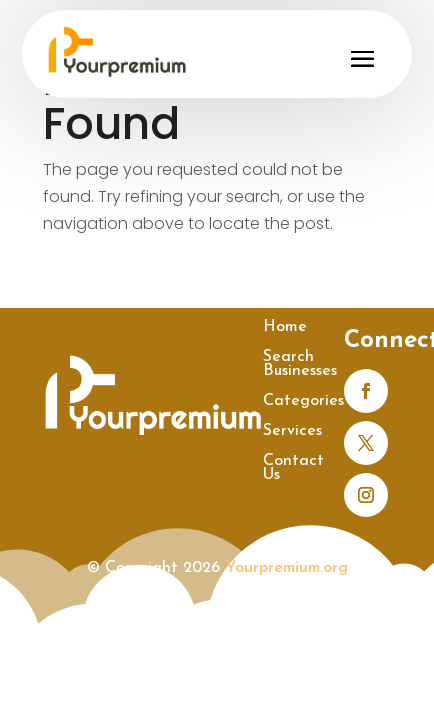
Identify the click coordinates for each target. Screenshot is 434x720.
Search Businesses (300, 364)
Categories (303, 401)
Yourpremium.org (286, 568)
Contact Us (293, 468)
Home (285, 327)
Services (292, 431)
